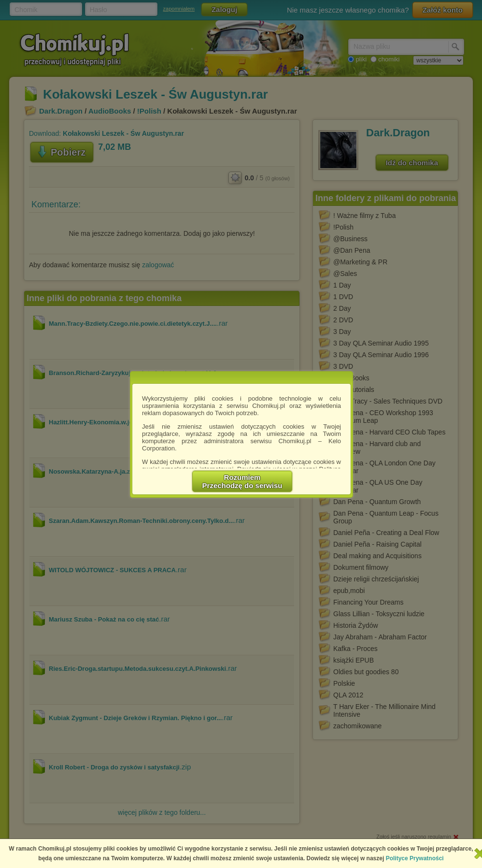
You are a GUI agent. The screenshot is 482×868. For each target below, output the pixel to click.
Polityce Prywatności (415, 858)
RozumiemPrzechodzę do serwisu (242, 481)
